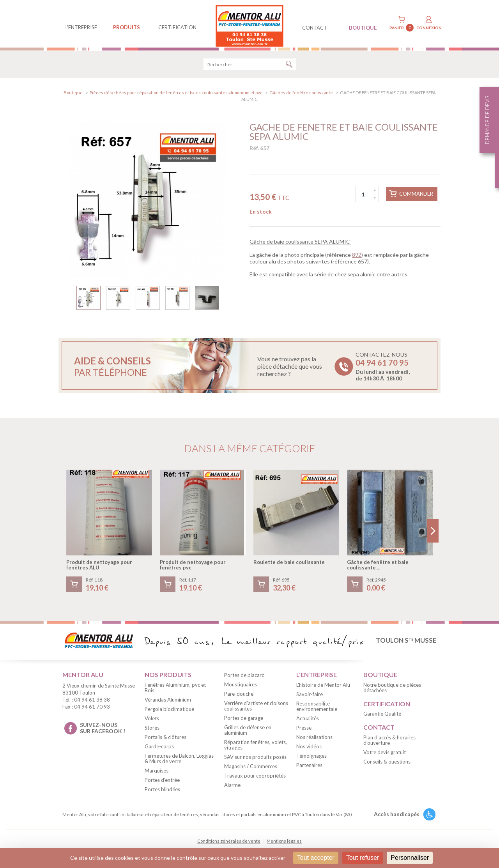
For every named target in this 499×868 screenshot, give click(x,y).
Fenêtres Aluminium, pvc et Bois (175, 691)
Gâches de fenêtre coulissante (301, 96)
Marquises (157, 774)
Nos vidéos (309, 750)
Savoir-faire (310, 698)
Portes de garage (244, 722)
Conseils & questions (387, 765)
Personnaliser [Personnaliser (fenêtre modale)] (410, 858)
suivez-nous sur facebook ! (103, 732)
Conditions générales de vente (229, 845)
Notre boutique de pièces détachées (392, 691)
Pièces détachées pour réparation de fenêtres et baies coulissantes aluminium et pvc (176, 96)
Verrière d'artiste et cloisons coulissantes (256, 710)
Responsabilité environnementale (317, 710)
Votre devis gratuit (385, 756)
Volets (152, 722)
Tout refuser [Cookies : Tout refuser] (363, 858)
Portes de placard (244, 679)
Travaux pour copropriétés (255, 780)
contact (315, 28)
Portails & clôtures (165, 741)
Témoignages (311, 760)
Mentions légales (284, 845)
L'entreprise (81, 27)
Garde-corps (159, 750)
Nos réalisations (314, 741)
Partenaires (309, 769)
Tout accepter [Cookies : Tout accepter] (316, 858)
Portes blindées (162, 793)
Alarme (232, 789)
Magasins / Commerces (251, 770)
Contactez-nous (383, 370)
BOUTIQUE (363, 28)
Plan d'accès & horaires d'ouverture (389, 744)
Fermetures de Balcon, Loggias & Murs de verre (179, 762)
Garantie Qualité (382, 718)
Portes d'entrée (162, 784)
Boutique (73, 96)
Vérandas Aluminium (168, 704)
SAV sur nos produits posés (255, 761)
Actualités (308, 722)
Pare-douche (239, 698)
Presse (304, 732)
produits (127, 27)
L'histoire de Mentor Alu (323, 689)
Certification (177, 27)
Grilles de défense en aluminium (248, 734)
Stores (152, 732)
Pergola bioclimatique (169, 713)
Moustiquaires (241, 688)
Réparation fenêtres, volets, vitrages (256, 749)
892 (357, 259)
